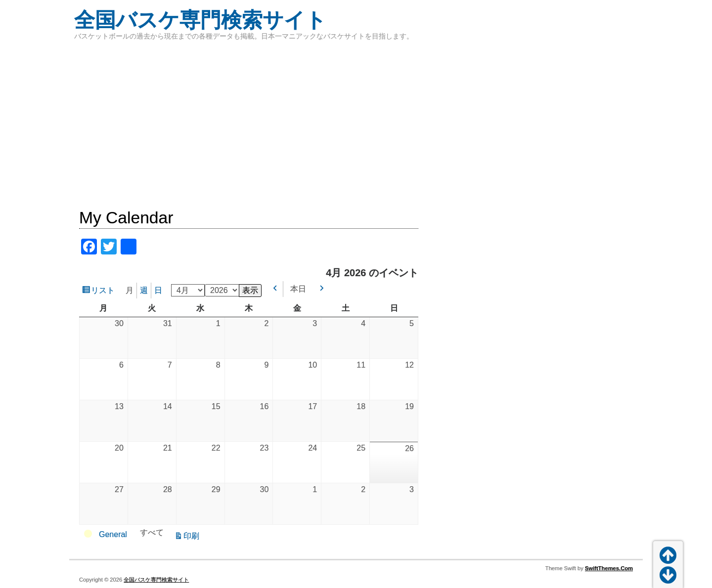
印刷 (193, 537)
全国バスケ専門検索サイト (200, 20)
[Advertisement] (356, 124)
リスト (104, 292)
